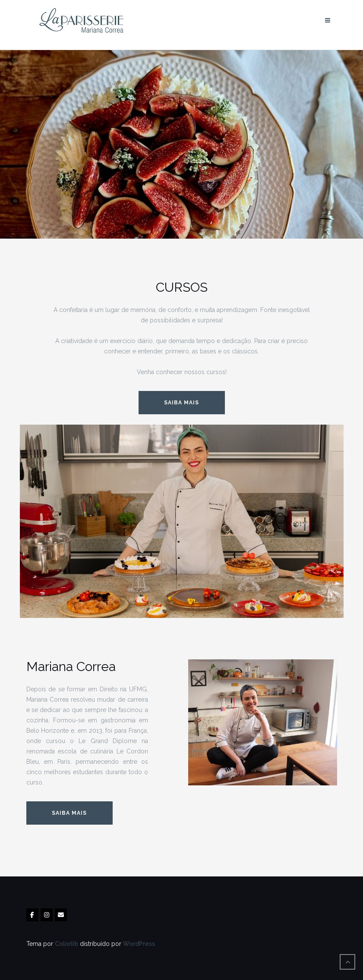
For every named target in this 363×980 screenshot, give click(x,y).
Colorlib (66, 944)
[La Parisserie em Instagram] (47, 915)
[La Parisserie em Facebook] (32, 915)
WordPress (139, 944)
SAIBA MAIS (181, 403)
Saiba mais (69, 813)
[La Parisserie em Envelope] (61, 915)
